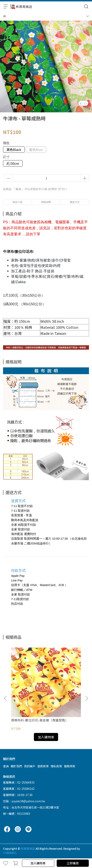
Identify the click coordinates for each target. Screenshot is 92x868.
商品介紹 (17, 202)
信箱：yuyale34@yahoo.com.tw (24, 801)
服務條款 (70, 766)
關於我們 (16, 766)
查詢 (6, 766)
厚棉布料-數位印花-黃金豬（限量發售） (40, 720)
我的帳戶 (30, 766)
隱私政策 (56, 766)
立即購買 (73, 863)
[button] (87, 698)
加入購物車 (38, 863)
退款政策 (43, 766)
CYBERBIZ (10, 853)
